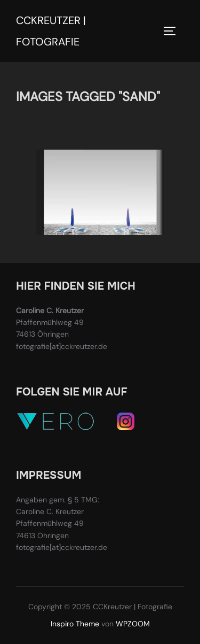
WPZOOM (133, 624)
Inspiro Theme (75, 624)
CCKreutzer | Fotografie (51, 31)
